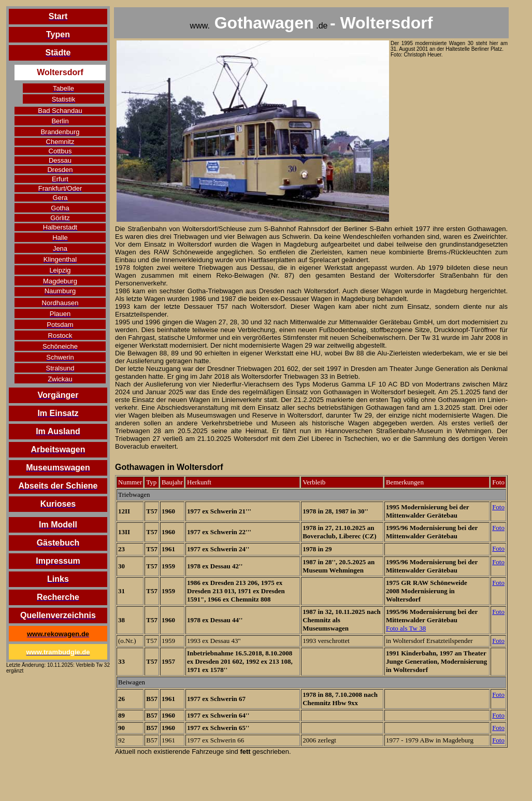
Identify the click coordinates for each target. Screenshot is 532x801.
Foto (498, 507)
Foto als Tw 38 (406, 628)
